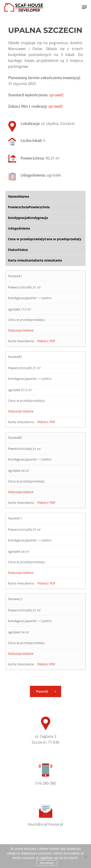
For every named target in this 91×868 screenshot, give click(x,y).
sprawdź (56, 95)
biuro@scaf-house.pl (46, 824)
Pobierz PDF (46, 341)
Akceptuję (47, 863)
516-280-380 (46, 783)
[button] (84, 7)
